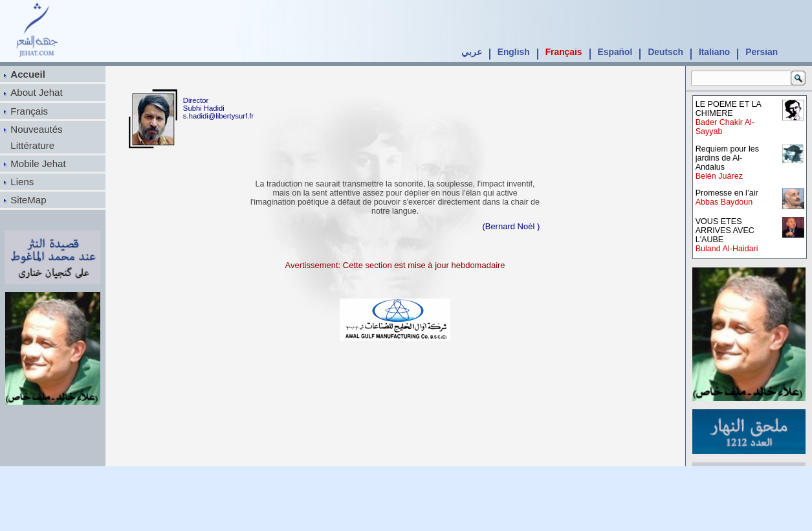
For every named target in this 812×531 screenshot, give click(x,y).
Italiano (714, 52)
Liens (22, 182)
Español (615, 52)
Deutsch (665, 52)
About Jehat (36, 92)
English (514, 52)
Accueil (28, 74)
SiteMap (28, 200)
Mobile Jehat (38, 164)
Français (564, 52)
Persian (762, 52)
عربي (472, 52)
